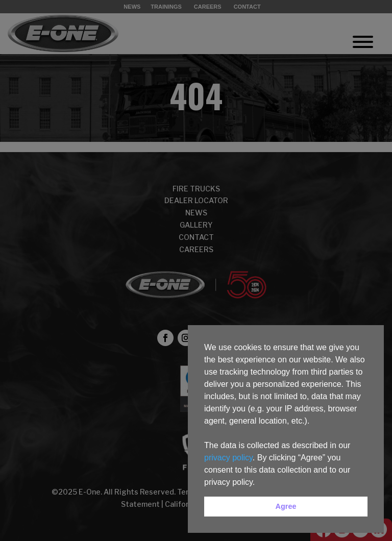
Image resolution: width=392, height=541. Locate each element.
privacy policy (228, 458)
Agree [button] (286, 506)
